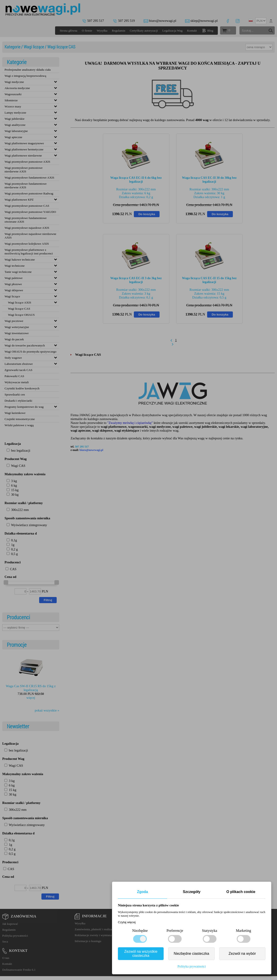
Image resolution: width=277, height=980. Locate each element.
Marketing (244, 931)
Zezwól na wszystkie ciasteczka (141, 954)
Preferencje (175, 931)
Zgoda (142, 892)
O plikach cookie (241, 892)
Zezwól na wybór (242, 954)
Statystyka (210, 931)
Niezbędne (140, 931)
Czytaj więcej (127, 922)
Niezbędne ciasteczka (191, 954)
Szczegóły (192, 892)
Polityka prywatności (192, 966)
